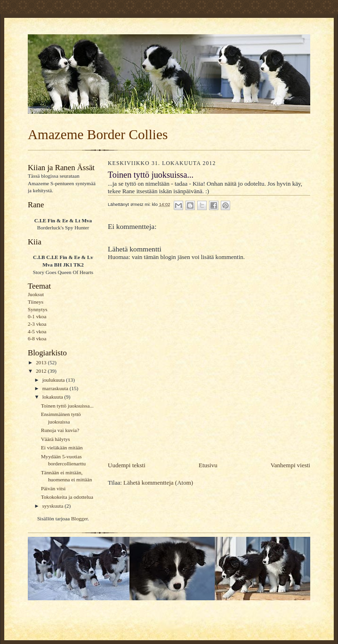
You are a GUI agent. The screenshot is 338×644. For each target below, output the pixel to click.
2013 (42, 362)
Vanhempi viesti (290, 465)
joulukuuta (54, 380)
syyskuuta (53, 506)
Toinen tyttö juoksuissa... (67, 406)
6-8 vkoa (37, 338)
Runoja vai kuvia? (60, 430)
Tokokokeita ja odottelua (67, 497)
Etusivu (208, 465)
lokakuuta (53, 397)
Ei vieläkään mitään (62, 448)
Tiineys (36, 302)
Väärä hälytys (56, 439)
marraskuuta (56, 388)
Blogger (79, 518)
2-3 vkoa (37, 324)
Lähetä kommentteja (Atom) (158, 483)
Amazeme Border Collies (98, 134)
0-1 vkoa (37, 316)
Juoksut (36, 294)
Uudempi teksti (127, 465)
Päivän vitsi (53, 488)
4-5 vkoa (37, 331)
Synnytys (38, 309)
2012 (42, 371)
